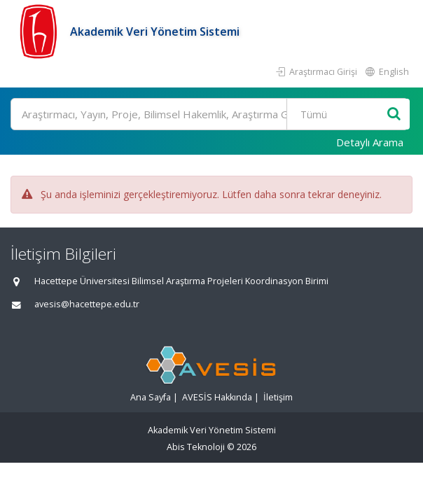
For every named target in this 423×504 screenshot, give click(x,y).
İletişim (278, 397)
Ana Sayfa (151, 397)
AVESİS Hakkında (217, 397)
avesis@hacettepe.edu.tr (87, 304)
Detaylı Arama (370, 142)
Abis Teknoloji (196, 447)
